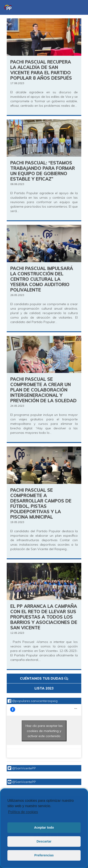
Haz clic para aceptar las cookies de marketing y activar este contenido (44, 731)
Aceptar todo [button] (44, 828)
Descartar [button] (44, 841)
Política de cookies (23, 812)
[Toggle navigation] (78, 7)
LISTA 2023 (44, 688)
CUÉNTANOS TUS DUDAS (44, 678)
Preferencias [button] (44, 855)
